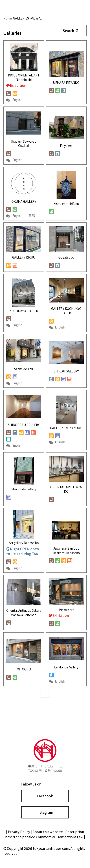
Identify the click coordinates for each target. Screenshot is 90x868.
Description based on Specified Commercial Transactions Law (45, 840)
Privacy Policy (18, 838)
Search (70, 30)
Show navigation (82, 6)
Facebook (45, 801)
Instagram (45, 818)
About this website (48, 838)
